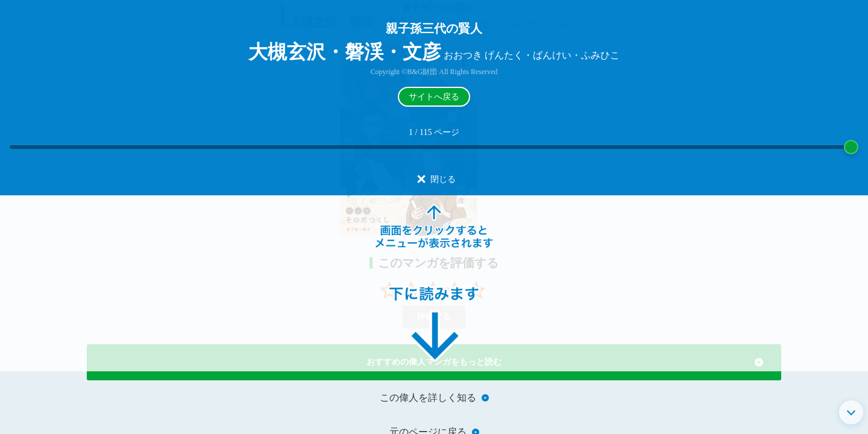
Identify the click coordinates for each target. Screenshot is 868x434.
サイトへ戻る (434, 97)
